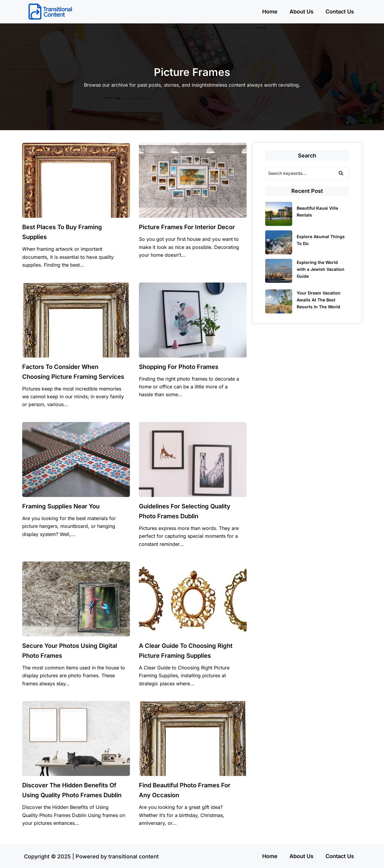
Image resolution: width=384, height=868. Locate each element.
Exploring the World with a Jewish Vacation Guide (321, 269)
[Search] (299, 173)
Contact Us (340, 12)
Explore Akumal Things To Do (321, 240)
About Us (301, 12)
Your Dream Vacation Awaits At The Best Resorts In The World (319, 300)
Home (270, 12)
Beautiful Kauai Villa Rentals (317, 211)
